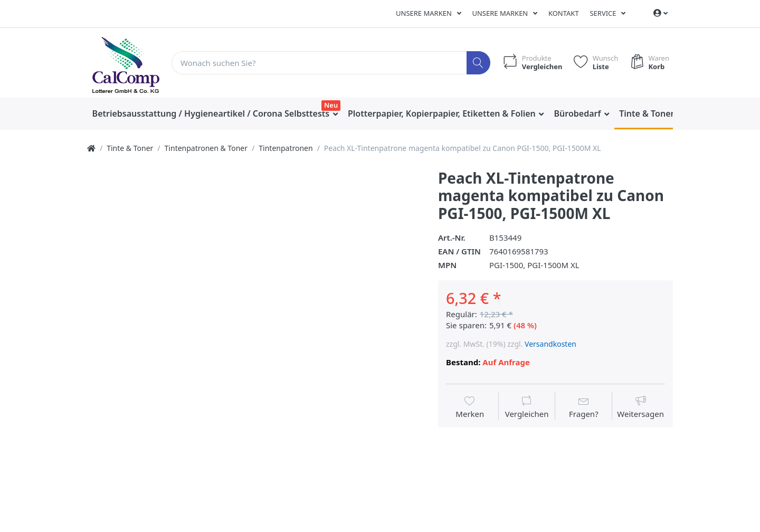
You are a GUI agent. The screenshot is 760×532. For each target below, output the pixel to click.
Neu (331, 105)
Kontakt (564, 13)
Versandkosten (550, 344)
